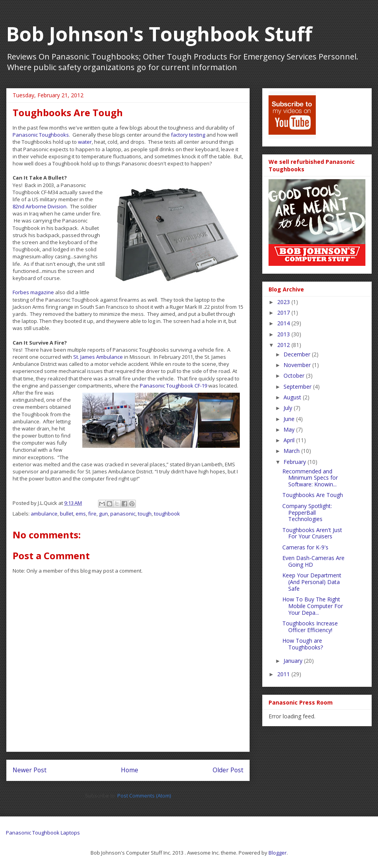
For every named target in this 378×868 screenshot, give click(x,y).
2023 (284, 302)
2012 (284, 345)
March (292, 451)
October (295, 376)
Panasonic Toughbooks (41, 135)
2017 (284, 313)
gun (103, 514)
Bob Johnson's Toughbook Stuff (159, 34)
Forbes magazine (33, 292)
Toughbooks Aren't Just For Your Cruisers (312, 533)
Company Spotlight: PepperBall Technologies (307, 513)
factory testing (188, 135)
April (290, 440)
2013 (284, 334)
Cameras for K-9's (305, 547)
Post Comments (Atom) (144, 796)
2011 (284, 674)
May (290, 429)
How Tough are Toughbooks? (303, 644)
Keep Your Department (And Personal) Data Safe (312, 582)
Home (130, 770)
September (298, 387)
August (293, 397)
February (296, 462)
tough (145, 514)
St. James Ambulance (98, 357)
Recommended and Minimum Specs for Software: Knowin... (310, 478)
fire (92, 514)
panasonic (123, 514)
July (289, 408)
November (298, 365)
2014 (284, 323)
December (298, 354)
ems (81, 514)
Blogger (278, 853)
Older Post (228, 770)
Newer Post (30, 770)
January (294, 661)
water (85, 142)
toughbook (167, 514)
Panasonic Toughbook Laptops (43, 833)
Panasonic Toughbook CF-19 (173, 386)
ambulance (44, 514)
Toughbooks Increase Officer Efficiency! (310, 627)
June (290, 419)
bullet (67, 514)
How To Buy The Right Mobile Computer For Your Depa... (313, 606)
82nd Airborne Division (40, 206)
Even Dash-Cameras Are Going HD (313, 561)
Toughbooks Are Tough (313, 495)
